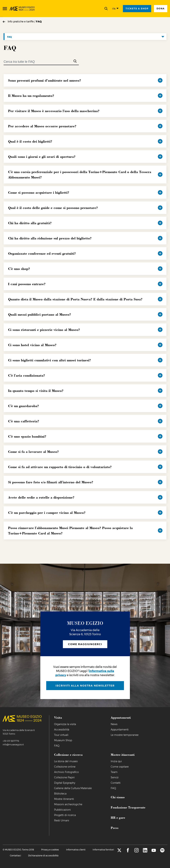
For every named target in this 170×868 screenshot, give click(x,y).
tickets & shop (137, 9)
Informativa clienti (76, 850)
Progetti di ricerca (65, 815)
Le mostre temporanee (125, 735)
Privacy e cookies (50, 850)
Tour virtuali (61, 735)
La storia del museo (66, 761)
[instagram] (137, 851)
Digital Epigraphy (65, 783)
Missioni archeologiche (68, 804)
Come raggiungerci (85, 644)
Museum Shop (63, 740)
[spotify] (162, 851)
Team (114, 772)
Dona (161, 9)
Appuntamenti (120, 730)
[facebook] (128, 851)
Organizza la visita (65, 724)
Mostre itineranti (64, 799)
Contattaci (15, 856)
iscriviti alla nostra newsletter (85, 686)
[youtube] (154, 851)
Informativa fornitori (103, 850)
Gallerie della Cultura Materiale (73, 788)
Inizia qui (116, 761)
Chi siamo (118, 797)
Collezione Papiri (64, 777)
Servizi (115, 777)
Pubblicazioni (62, 810)
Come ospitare (120, 767)
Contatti (116, 783)
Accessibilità (62, 730)
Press (115, 828)
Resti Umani (62, 820)
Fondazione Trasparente (128, 807)
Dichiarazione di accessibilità (43, 856)
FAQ (39, 22)
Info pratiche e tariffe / (22, 22)
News (114, 724)
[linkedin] (145, 851)
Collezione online (65, 767)
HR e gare (118, 817)
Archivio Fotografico (66, 772)
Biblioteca (60, 794)
